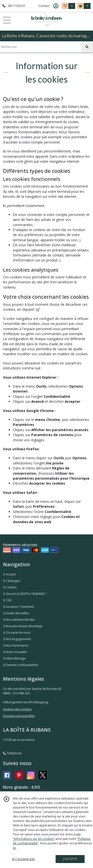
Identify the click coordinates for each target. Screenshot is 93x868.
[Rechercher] (87, 47)
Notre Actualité (15, 652)
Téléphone (12, 753)
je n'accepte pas (23, 859)
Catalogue (12, 581)
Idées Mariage (14, 658)
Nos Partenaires (16, 645)
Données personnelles (19, 716)
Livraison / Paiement (18, 607)
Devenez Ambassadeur (21, 665)
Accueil (9, 574)
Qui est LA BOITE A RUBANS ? (25, 594)
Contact (44, 6)
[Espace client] (56, 6)
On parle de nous (17, 633)
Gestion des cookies (17, 709)
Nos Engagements (17, 639)
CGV (7, 600)
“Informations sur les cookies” (34, 839)
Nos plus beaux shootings (23, 626)
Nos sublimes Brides (19, 620)
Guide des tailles (16, 613)
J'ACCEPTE (70, 859)
